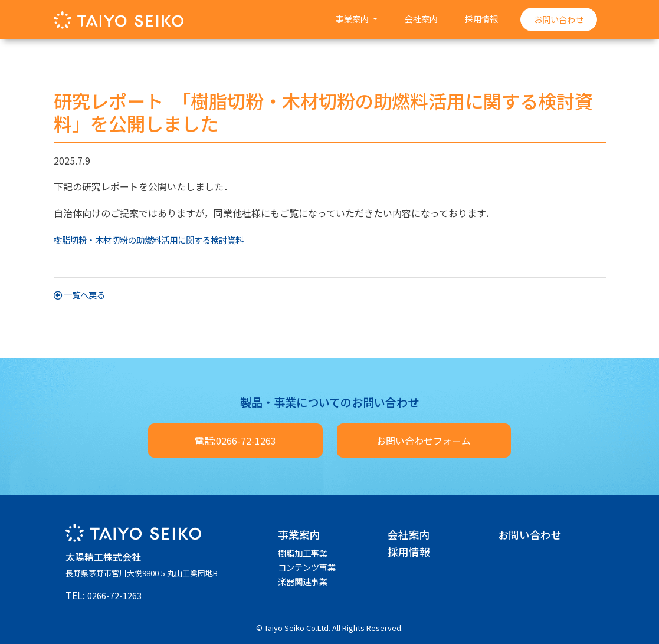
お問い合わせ (559, 19)
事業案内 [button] (353, 19)
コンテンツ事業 (307, 567)
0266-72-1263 (114, 595)
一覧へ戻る (79, 295)
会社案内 (421, 19)
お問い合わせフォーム (424, 441)
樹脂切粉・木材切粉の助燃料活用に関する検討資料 (149, 240)
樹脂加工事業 (303, 553)
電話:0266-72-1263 (235, 441)
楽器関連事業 (303, 581)
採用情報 (481, 19)
